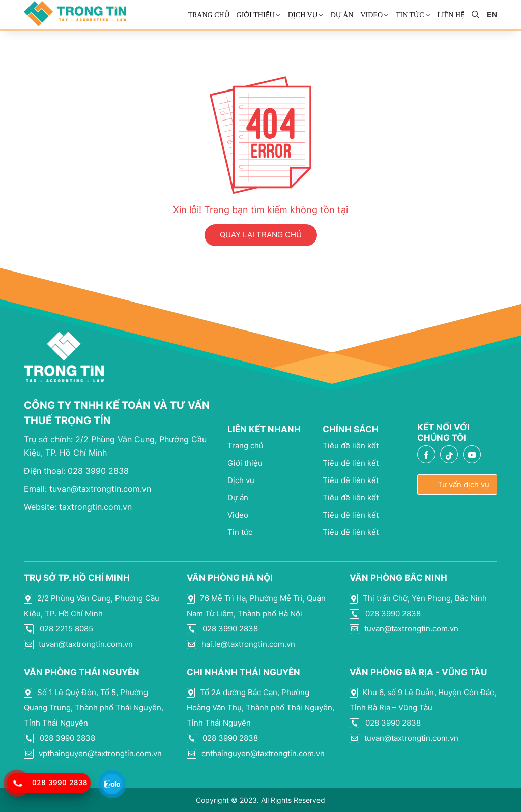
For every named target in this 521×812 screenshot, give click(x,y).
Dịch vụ (303, 15)
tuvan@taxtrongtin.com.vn (88, 489)
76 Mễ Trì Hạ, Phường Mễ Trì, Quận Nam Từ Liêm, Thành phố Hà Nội (256, 606)
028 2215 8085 (59, 629)
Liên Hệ (451, 15)
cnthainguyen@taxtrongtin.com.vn (256, 754)
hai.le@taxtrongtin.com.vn (241, 644)
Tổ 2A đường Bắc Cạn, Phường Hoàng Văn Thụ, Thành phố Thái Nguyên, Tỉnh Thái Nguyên (260, 708)
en (492, 15)
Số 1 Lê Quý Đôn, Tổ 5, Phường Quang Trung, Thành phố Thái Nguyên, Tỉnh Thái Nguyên (94, 708)
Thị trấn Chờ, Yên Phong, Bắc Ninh (418, 598)
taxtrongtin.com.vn (78, 507)
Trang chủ (208, 15)
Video (371, 15)
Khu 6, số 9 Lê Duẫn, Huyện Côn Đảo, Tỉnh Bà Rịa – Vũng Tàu (423, 700)
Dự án (342, 15)
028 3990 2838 (76, 471)
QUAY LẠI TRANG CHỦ (261, 235)
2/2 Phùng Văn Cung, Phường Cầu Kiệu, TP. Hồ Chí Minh (92, 606)
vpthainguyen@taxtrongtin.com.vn (93, 754)
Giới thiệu (256, 15)
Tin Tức (410, 15)
